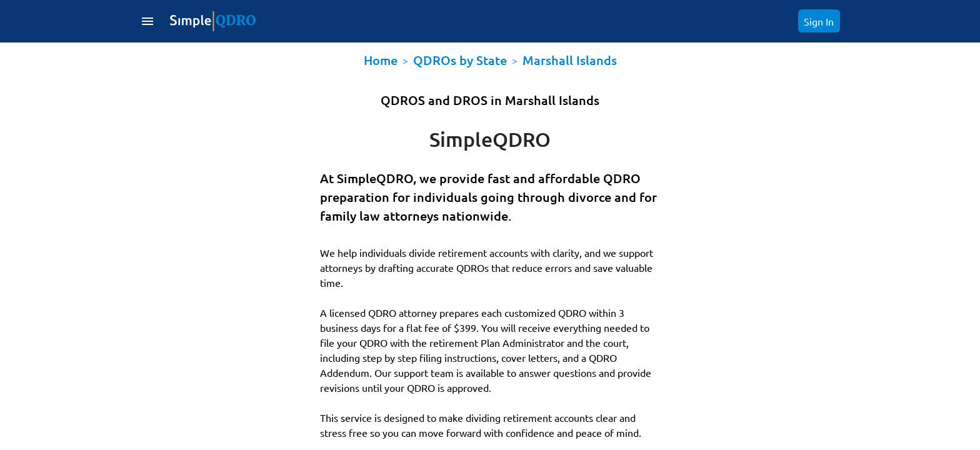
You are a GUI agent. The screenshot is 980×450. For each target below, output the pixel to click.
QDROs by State (460, 60)
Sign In (819, 21)
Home (381, 60)
